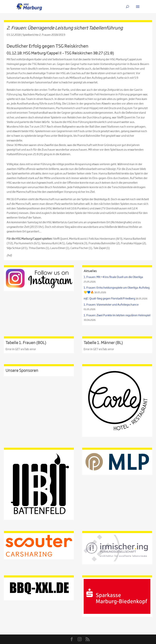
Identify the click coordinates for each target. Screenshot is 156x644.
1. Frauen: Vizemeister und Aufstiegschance (111, 304)
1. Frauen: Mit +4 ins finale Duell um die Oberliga (113, 277)
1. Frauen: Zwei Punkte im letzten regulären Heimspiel (117, 315)
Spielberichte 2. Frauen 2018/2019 (44, 35)
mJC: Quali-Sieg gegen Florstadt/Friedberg (109, 298)
